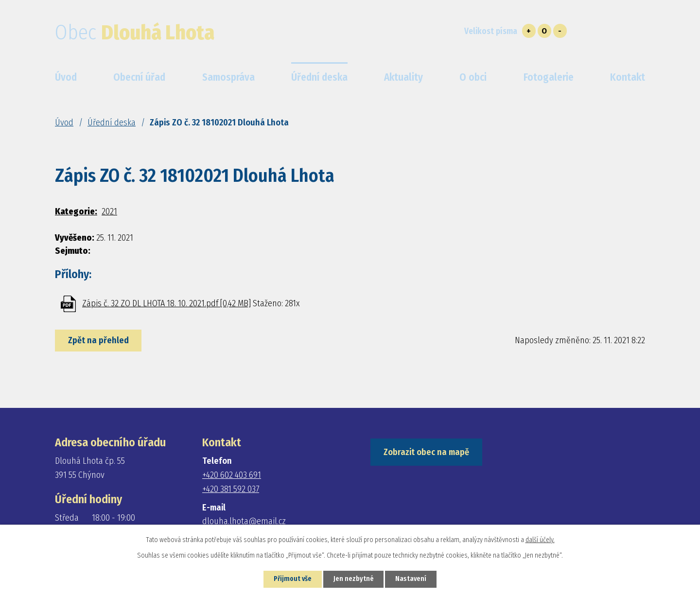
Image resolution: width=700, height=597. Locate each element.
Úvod (64, 123)
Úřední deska (112, 123)
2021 (109, 211)
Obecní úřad (139, 77)
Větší (529, 31)
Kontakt (628, 77)
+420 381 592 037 (231, 489)
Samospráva (228, 77)
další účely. (540, 540)
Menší (560, 31)
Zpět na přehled (98, 340)
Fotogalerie (549, 77)
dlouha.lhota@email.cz (244, 521)
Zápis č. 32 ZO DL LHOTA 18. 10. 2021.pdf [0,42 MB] (166, 303)
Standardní (544, 31)
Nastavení (411, 579)
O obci (473, 77)
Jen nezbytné (354, 579)
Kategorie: (76, 211)
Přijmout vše (292, 579)
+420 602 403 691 (232, 475)
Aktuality (403, 77)
